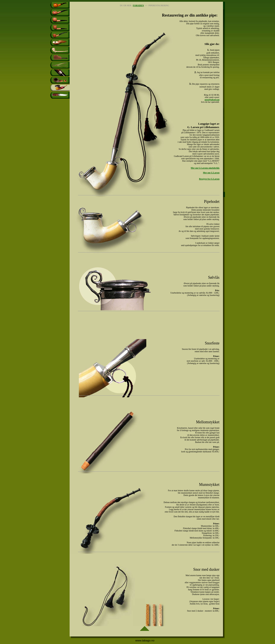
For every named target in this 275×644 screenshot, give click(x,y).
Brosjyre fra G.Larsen (209, 179)
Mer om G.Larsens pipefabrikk (205, 168)
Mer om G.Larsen (211, 173)
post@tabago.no (212, 100)
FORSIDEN (138, 5)
